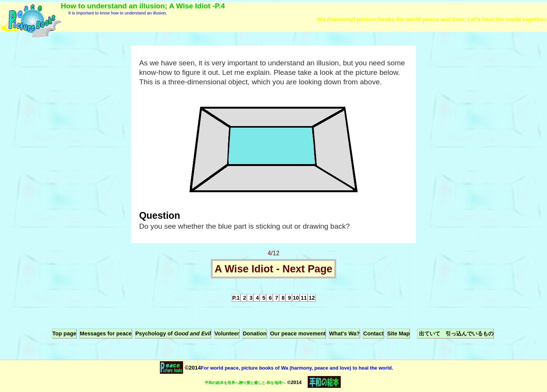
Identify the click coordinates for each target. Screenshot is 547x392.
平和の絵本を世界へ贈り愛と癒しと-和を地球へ (245, 383)
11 (304, 298)
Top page (64, 334)
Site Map (398, 334)
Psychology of (173, 334)
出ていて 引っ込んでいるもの (455, 334)
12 (312, 298)
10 (296, 298)
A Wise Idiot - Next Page (273, 269)
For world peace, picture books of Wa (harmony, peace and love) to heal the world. (297, 368)
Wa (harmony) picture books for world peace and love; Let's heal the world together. (432, 19)
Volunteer (227, 334)
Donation (255, 334)
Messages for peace (106, 334)
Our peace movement (298, 334)
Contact (373, 334)
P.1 (236, 298)
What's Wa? (345, 334)
